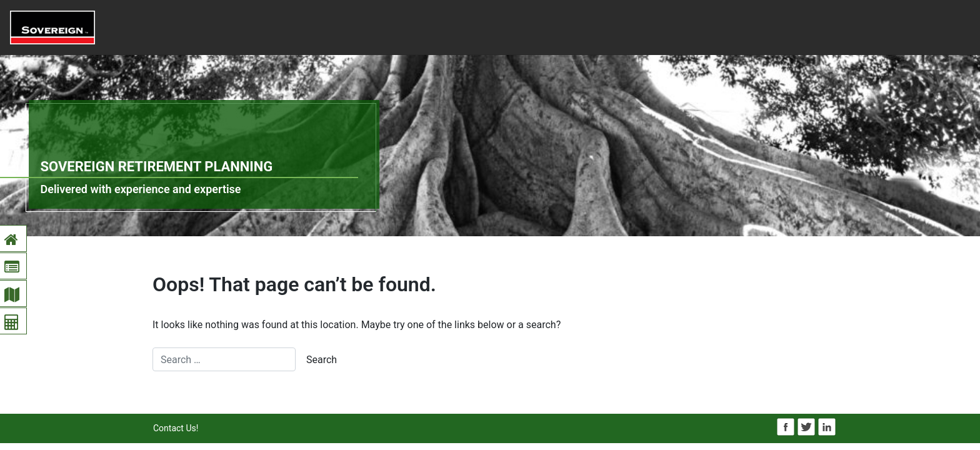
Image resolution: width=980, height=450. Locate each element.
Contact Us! (176, 428)
